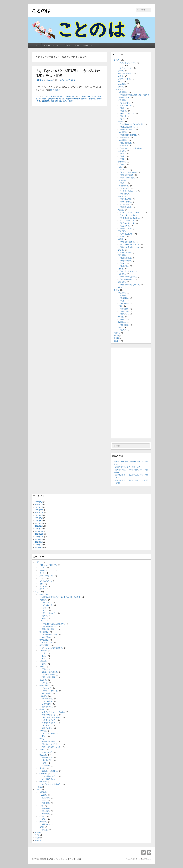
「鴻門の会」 (124, 314)
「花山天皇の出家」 (127, 175)
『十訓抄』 (121, 122)
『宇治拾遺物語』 (123, 186)
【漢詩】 (120, 328)
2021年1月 (39, 529)
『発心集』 (121, 269)
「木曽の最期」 (125, 205)
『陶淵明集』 (122, 322)
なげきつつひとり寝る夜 (56, 99)
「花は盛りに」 (125, 226)
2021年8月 (39, 518)
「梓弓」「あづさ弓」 (128, 114)
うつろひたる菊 (85, 96)
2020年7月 (39, 545)
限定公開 (117, 341)
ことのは (41, 10)
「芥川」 (123, 119)
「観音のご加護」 (126, 143)
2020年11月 (39, 534)
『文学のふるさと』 (124, 79)
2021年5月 (39, 521)
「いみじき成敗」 (126, 253)
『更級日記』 (122, 231)
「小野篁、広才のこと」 (129, 191)
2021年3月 (39, 523)
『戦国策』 (121, 317)
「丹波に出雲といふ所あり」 (130, 218)
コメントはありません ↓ (68, 80)
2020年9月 (39, 539)
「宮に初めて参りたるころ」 (130, 245)
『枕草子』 (121, 239)
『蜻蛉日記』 (70, 96)
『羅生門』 (121, 87)
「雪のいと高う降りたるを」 (130, 247)
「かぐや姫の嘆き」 (127, 279)
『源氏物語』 (122, 255)
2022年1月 (39, 507)
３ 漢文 (116, 290)
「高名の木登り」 (126, 229)
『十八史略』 (122, 295)
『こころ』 (121, 65)
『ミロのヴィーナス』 (125, 68)
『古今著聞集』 (122, 132)
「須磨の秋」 (124, 266)
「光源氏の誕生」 (126, 258)
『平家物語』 (122, 196)
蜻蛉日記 (58, 101)
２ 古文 (116, 90)
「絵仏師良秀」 (125, 194)
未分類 (116, 338)
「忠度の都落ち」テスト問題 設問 (127, 467)
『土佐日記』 (122, 151)
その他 (116, 336)
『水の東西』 (122, 84)
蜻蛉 (52, 101)
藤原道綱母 (45, 101)
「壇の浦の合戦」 (126, 199)
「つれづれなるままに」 (129, 215)
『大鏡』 (120, 167)
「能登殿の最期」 (126, 207)
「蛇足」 (123, 320)
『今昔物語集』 (122, 92)
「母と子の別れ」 (126, 261)
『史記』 (120, 306)
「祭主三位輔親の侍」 (128, 127)
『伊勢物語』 (122, 100)
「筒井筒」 (124, 116)
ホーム (37, 45)
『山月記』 (121, 76)
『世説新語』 (122, 293)
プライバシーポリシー (83, 45)
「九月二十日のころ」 (128, 221)
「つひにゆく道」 (126, 106)
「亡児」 (123, 154)
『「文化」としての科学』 (127, 63)
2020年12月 (39, 531)
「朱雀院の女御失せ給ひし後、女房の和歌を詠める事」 (61, 597)
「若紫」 (123, 263)
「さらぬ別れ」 (125, 103)
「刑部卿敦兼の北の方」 (129, 135)
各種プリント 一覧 (51, 45)
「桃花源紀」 (124, 325)
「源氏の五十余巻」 (127, 234)
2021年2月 (39, 526)
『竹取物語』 (122, 274)
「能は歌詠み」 (125, 138)
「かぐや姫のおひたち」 (129, 277)
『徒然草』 (121, 210)
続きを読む (57, 90)
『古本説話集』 (122, 140)
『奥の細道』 (122, 180)
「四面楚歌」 (124, 309)
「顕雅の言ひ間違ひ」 (128, 130)
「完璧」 (123, 301)
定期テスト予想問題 (88, 99)
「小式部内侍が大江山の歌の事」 (132, 124)
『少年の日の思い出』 (125, 73)
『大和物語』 (122, 162)
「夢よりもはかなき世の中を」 (131, 148)
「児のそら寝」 (125, 188)
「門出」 (123, 159)
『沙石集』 (121, 250)
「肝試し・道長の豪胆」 (129, 172)
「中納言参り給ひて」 (128, 242)
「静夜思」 (124, 330)
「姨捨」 (123, 164)
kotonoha (49, 80)
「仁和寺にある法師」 (128, 223)
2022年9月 (39, 502)
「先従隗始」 (124, 298)
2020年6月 (39, 547)
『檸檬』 (120, 81)
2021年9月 (39, 515)
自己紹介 (66, 45)
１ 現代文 (117, 60)
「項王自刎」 (124, 311)
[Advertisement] (131, 392)
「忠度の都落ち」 (126, 202)
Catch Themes (146, 859)
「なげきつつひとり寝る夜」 (54, 96)
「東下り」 (124, 111)
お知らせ (117, 333)
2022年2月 (39, 505)
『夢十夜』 (121, 71)
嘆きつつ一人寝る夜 (73, 99)
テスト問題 (42, 99)
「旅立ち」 (124, 183)
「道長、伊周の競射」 (128, 178)
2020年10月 (39, 537)
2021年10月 (39, 513)
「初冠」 (123, 108)
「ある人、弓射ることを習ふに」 (132, 213)
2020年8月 (39, 542)
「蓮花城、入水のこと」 (129, 271)
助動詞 (119, 287)
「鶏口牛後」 (124, 303)
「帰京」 (123, 156)
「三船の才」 (124, 170)
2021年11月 (39, 510)
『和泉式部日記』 (123, 146)
